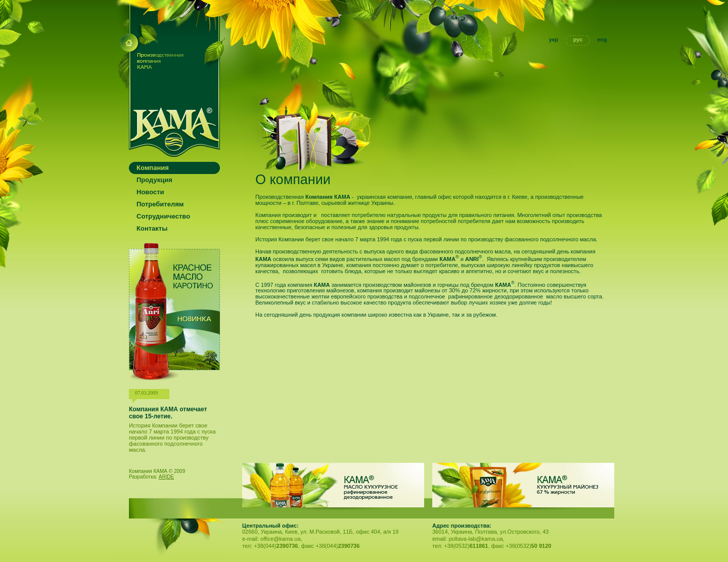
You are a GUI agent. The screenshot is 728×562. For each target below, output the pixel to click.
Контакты (152, 228)
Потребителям (160, 204)
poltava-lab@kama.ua (475, 539)
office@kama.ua (280, 539)
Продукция (154, 180)
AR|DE (166, 477)
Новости (150, 192)
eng (602, 39)
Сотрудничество (163, 216)
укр (554, 39)
